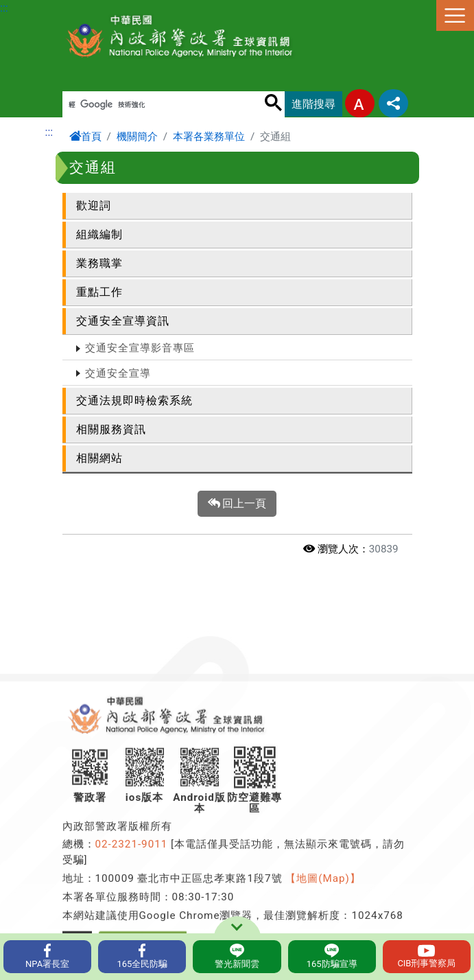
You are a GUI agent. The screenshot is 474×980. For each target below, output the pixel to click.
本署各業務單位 (209, 137)
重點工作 (99, 292)
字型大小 (360, 103)
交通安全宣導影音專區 (140, 348)
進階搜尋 (313, 104)
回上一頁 (237, 504)
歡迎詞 (94, 206)
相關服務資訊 (111, 429)
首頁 (85, 137)
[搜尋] (155, 105)
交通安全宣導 (118, 373)
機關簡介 (137, 137)
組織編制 (99, 234)
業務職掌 (99, 263)
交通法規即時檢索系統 (134, 400)
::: (4, 8)
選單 (455, 15)
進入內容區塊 (33, 8)
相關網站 (99, 458)
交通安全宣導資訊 (123, 321)
